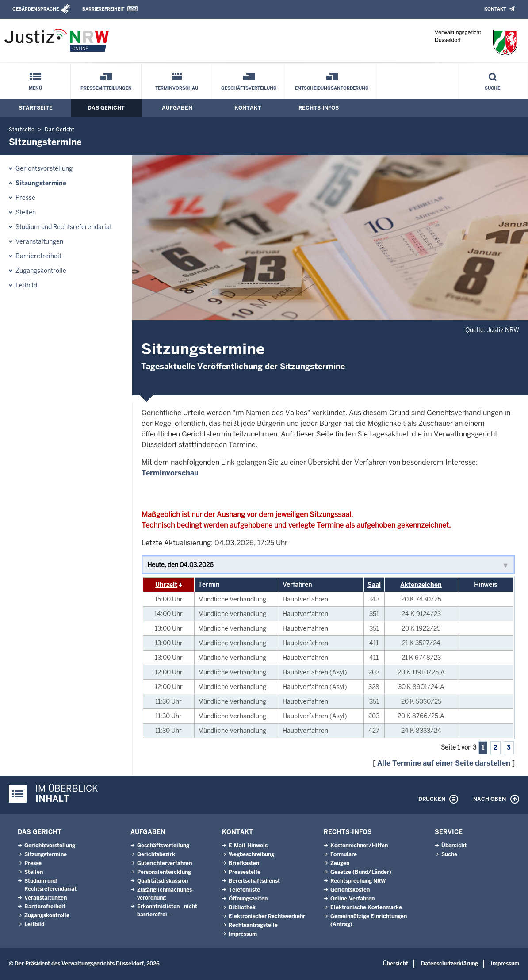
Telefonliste (244, 890)
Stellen (26, 212)
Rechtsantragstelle (253, 925)
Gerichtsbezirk (156, 854)
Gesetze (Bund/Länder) (361, 872)
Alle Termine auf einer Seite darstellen (444, 763)
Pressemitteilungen (106, 88)
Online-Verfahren (352, 899)
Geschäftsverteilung (249, 88)
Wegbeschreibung (251, 854)
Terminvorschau (177, 88)
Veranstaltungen (39, 241)
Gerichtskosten (350, 890)
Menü (35, 88)
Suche (492, 88)
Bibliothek (242, 907)
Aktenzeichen (421, 585)
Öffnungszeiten (248, 899)
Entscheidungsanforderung (332, 88)
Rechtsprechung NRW (358, 881)
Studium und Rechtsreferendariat (64, 227)
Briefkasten (244, 863)
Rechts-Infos (319, 108)
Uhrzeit (166, 585)
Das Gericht (106, 108)
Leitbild (26, 285)
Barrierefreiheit (103, 9)
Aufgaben (177, 108)
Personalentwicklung (164, 872)
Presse (25, 198)
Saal (374, 585)
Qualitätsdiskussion (163, 881)
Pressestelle (245, 872)
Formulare (344, 854)
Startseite (36, 108)
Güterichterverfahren (165, 863)
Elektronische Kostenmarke (366, 907)
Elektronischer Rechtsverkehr (267, 916)
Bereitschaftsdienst (254, 881)
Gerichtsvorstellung (44, 168)
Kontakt (495, 9)
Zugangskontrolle (41, 271)
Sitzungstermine (41, 183)
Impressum (243, 934)
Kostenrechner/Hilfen (359, 846)
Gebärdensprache (36, 9)
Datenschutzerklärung (450, 964)
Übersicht (454, 846)
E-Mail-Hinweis (248, 846)
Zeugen (340, 863)
